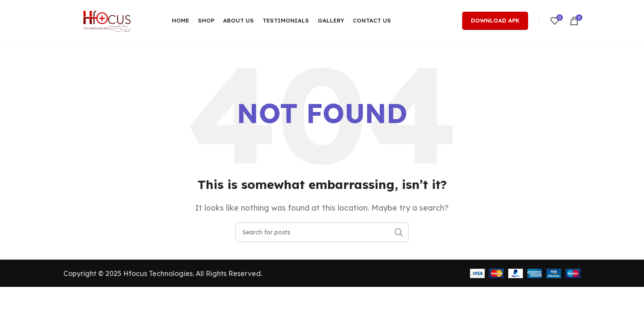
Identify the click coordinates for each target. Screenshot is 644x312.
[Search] (322, 234)
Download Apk (495, 21)
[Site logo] (107, 21)
